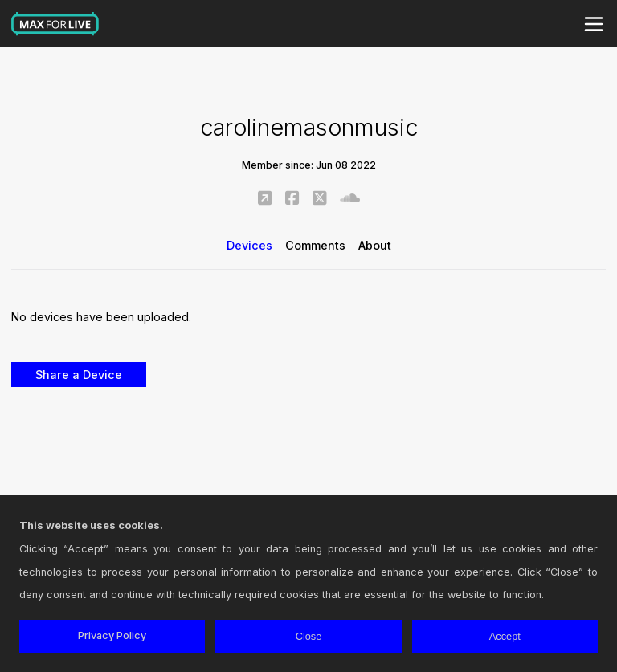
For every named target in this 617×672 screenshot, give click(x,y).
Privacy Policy (112, 635)
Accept (505, 636)
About (375, 245)
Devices (249, 245)
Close (309, 636)
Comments (315, 245)
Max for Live (55, 24)
